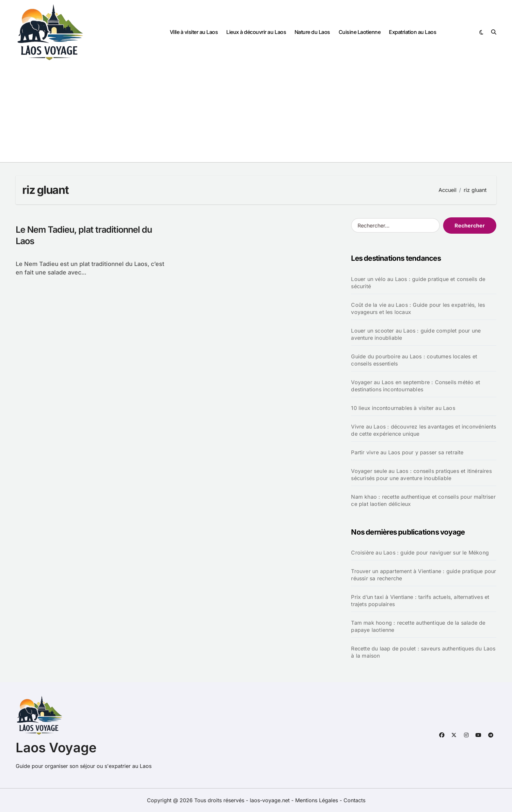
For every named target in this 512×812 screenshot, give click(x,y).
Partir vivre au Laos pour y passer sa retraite (407, 452)
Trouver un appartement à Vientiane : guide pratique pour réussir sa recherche (424, 575)
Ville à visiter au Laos (194, 32)
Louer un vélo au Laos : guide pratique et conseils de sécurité (418, 283)
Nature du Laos (312, 32)
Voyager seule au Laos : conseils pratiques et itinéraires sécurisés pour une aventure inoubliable (421, 475)
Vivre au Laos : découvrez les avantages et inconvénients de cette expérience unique (424, 430)
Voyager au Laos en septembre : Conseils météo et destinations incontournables (416, 386)
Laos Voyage (56, 748)
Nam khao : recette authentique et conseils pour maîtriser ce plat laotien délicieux (423, 500)
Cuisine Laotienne (360, 32)
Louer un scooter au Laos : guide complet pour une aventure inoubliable (416, 334)
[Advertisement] (256, 113)
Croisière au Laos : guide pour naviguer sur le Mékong (420, 553)
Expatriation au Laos (413, 32)
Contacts (354, 800)
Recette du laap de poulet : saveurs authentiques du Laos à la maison (423, 652)
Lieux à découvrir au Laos (256, 32)
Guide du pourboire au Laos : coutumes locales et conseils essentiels (414, 360)
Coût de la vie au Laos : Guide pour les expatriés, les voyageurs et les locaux (418, 308)
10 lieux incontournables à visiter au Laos (403, 408)
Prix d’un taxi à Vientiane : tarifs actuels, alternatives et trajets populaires (420, 601)
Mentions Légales (317, 800)
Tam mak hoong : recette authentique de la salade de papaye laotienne (418, 626)
